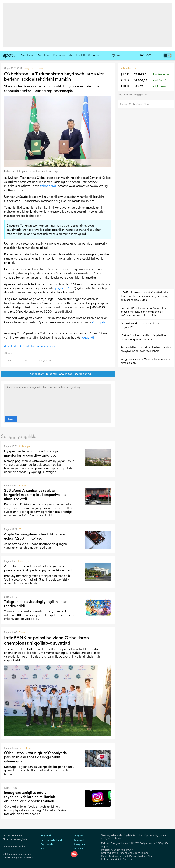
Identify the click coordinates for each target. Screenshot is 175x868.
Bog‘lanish (46, 836)
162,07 (139, 86)
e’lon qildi (98, 322)
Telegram (77, 836)
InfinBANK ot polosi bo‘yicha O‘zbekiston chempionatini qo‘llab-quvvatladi (46, 640)
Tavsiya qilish (43, 361)
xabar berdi (48, 186)
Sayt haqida (47, 844)
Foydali (80, 55)
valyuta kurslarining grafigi (133, 95)
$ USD (125, 74)
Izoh (23, 361)
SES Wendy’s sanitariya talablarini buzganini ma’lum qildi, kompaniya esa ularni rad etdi (35, 495)
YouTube (77, 849)
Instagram (78, 844)
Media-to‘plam (136, 104)
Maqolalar (43, 55)
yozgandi (88, 338)
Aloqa (147, 104)
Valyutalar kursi (128, 68)
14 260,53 (141, 80)
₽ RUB (125, 86)
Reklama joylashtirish (52, 840)
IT (20, 529)
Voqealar (94, 55)
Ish (42, 849)
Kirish (11, 419)
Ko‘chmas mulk (63, 55)
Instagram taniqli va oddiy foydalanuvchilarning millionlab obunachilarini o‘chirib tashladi (30, 797)
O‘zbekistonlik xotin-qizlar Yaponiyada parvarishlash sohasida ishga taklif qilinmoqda (35, 757)
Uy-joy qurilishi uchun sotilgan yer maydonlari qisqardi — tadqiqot (32, 453)
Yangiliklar (27, 55)
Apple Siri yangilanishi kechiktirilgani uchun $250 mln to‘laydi (34, 536)
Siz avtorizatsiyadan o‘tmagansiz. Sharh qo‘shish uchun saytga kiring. (58, 399)
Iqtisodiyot (25, 446)
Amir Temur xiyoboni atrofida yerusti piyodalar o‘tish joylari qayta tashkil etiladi (38, 568)
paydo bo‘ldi (64, 288)
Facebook (78, 840)
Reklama (123, 104)
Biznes (22, 486)
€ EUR (125, 80)
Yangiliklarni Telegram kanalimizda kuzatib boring (58, 374)
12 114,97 (140, 74)
